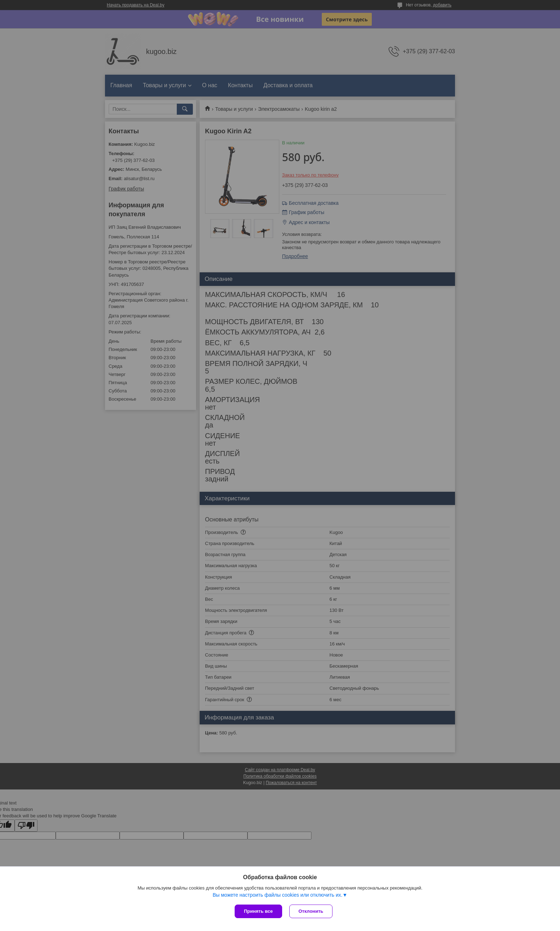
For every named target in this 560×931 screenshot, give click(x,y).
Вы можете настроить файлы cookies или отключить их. (277, 895)
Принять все (258, 911)
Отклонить (311, 911)
